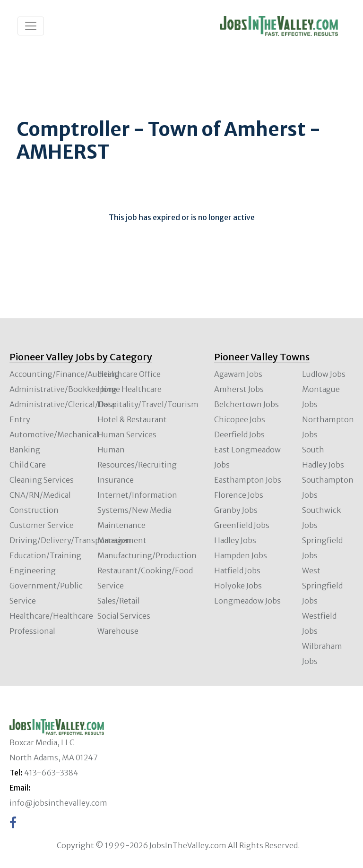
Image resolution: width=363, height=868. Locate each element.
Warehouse (118, 631)
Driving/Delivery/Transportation (70, 540)
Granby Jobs (236, 510)
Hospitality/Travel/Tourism (148, 404)
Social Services (124, 616)
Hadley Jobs (235, 540)
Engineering (33, 570)
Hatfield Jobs (237, 570)
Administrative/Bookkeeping (63, 389)
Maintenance (121, 525)
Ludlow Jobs (324, 374)
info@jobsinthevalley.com (58, 803)
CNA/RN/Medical (40, 495)
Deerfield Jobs (239, 434)
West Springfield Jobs (322, 586)
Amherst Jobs (239, 389)
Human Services (127, 434)
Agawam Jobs (238, 374)
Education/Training (45, 555)
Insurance (116, 480)
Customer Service (42, 525)
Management (122, 540)
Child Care (28, 465)
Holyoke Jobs (238, 586)
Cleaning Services (42, 480)
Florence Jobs (239, 495)
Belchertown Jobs (246, 404)
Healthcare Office (129, 374)
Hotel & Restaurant (132, 419)
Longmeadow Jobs (247, 601)
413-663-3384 (51, 773)
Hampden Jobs (241, 555)
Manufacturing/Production (147, 555)
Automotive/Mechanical (54, 434)
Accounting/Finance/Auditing (65, 374)
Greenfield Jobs (242, 525)
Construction (34, 510)
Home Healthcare (130, 389)
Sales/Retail (119, 601)
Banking (25, 450)
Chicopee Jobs (240, 419)
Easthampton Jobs (248, 480)
